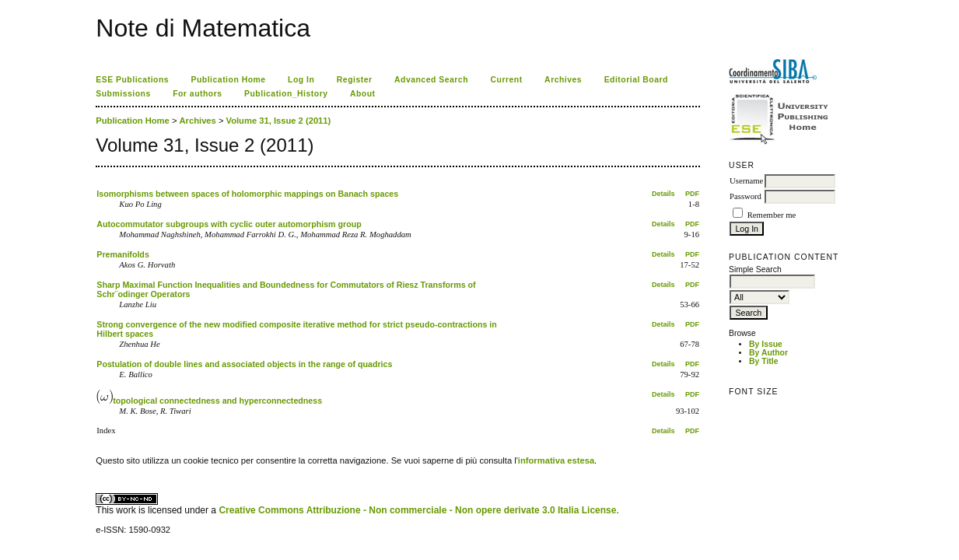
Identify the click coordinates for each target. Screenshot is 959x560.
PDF (692, 194)
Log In (301, 80)
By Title (763, 361)
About (363, 94)
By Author (768, 353)
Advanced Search (431, 80)
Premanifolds (123, 254)
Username (746, 181)
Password (745, 196)
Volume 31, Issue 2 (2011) (279, 121)
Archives (563, 80)
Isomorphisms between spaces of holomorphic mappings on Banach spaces (247, 194)
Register (355, 80)
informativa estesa (556, 460)
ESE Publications (132, 80)
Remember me (772, 215)
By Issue (766, 344)
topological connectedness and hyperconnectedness (209, 401)
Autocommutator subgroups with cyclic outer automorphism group (229, 224)
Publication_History (286, 94)
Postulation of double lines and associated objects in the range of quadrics (244, 364)
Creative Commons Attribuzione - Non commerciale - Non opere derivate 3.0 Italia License (417, 510)
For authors (197, 94)
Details (663, 194)
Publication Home (229, 80)
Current (506, 80)
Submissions (123, 94)
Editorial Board (636, 80)
